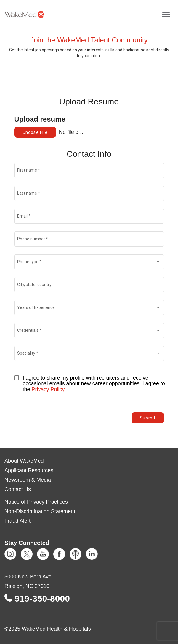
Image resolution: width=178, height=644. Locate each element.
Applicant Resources (29, 470)
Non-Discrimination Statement (40, 511)
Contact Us (18, 489)
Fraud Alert (17, 521)
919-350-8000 (42, 599)
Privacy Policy (48, 389)
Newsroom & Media (28, 480)
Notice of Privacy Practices (36, 502)
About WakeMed (24, 461)
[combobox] (89, 263)
